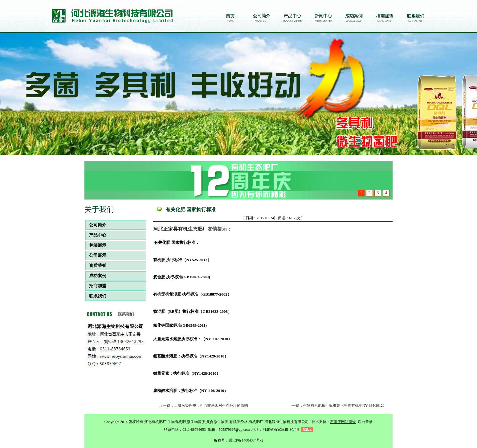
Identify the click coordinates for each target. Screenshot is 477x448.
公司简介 (96, 225)
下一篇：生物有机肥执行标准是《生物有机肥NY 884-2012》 (337, 406)
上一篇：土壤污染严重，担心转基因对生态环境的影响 (204, 406)
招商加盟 (96, 286)
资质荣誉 (96, 266)
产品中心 (96, 235)
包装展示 (96, 245)
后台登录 (365, 422)
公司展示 (96, 255)
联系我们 (96, 296)
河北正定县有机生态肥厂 (180, 229)
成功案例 (96, 276)
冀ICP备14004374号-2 (246, 440)
